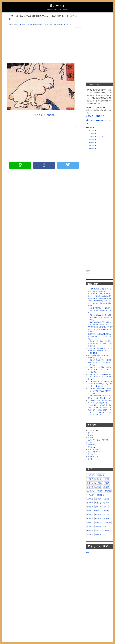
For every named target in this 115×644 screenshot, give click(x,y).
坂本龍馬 (106, 487)
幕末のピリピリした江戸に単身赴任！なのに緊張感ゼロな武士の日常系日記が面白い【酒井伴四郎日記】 (100, 296)
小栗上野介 (91, 495)
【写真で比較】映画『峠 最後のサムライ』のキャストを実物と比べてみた (100, 310)
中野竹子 (90, 479)
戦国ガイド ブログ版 (96, 136)
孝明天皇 (108, 491)
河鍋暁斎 (90, 527)
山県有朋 (106, 499)
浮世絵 (90, 447)
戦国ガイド (93, 133)
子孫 (90, 442)
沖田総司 (90, 523)
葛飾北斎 (98, 530)
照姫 (105, 527)
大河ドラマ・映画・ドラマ (97, 440)
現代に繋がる (93, 449)
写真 (90, 435)
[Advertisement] (44, 44)
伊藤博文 (90, 483)
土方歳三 (98, 487)
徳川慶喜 (90, 507)
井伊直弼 (106, 479)
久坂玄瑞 (98, 479)
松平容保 (105, 511)
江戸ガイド (93, 139)
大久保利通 (91, 491)
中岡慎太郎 (100, 475)
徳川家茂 (106, 503)
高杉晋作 (98, 534)
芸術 (90, 454)
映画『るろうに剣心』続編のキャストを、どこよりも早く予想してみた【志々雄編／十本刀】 (100, 412)
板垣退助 (98, 515)
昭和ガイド (93, 148)
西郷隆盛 (106, 530)
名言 (90, 438)
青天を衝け (92, 457)
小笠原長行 (100, 495)
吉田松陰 (90, 487)
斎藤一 (106, 507)
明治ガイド (93, 142)
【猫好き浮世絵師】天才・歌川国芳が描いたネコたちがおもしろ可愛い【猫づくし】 (41, 24)
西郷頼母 (90, 534)
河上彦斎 (98, 523)
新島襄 (89, 511)
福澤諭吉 (90, 530)
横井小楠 (98, 519)
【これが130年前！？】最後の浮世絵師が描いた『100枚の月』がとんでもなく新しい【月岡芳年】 (100, 384)
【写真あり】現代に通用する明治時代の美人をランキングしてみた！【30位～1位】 (100, 370)
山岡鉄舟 (90, 499)
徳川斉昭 (98, 507)
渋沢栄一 (98, 527)
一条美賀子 (91, 475)
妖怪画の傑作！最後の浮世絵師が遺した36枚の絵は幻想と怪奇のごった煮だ (100, 336)
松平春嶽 (90, 515)
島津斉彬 (98, 503)
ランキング (92, 430)
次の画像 (50, 115)
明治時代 (91, 445)
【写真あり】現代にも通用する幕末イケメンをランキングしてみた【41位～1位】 (100, 377)
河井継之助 (107, 523)
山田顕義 (98, 499)
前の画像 (39, 115)
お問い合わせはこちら (95, 116)
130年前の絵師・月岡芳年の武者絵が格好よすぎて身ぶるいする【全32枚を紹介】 (100, 329)
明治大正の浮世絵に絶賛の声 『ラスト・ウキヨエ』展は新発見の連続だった (100, 303)
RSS (88, 552)
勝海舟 (107, 483)
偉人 (90, 433)
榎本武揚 (90, 519)
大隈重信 (100, 491)
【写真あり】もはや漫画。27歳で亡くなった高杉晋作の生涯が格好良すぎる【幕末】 (100, 391)
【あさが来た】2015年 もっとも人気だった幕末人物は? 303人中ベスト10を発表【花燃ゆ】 (100, 351)
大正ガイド (93, 145)
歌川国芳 (106, 519)
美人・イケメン (93, 452)
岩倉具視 (90, 503)
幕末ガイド (58, 6)
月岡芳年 (97, 511)
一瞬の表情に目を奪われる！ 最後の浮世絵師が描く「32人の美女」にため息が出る (100, 344)
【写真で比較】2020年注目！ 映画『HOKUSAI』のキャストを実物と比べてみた (100, 317)
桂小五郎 (106, 515)
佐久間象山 (99, 483)
